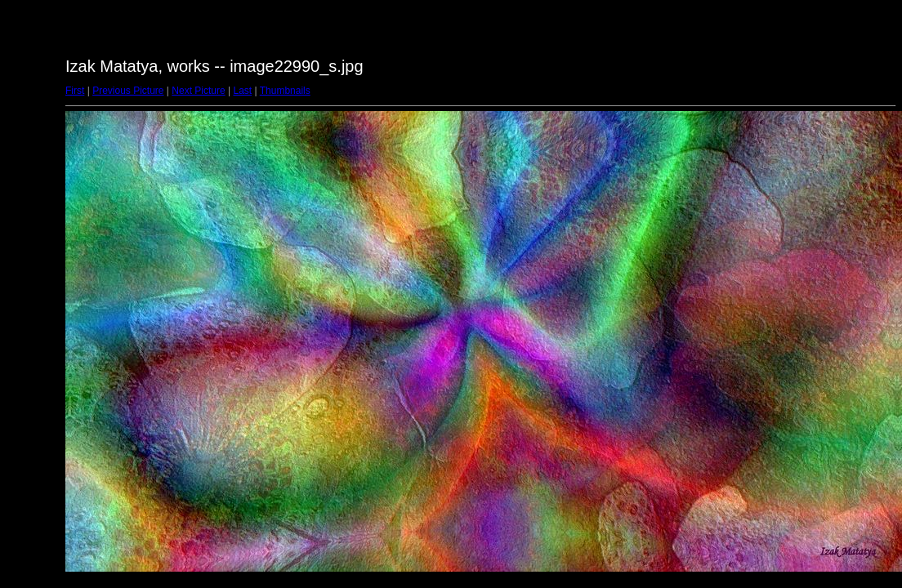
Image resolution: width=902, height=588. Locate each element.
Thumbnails (285, 91)
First (75, 91)
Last (242, 91)
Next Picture (198, 91)
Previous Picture (128, 91)
